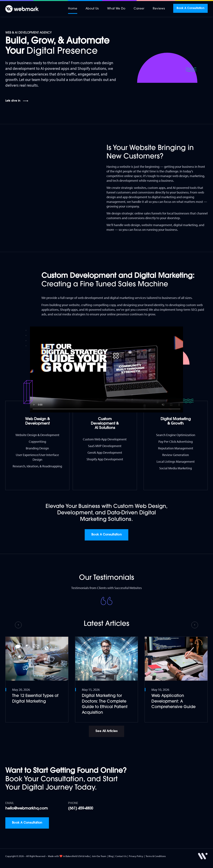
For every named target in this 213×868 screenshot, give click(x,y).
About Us (92, 9)
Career (139, 9)
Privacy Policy (136, 856)
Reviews (159, 9)
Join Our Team (99, 856)
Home (73, 9)
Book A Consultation (190, 8)
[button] (18, 625)
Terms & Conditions (156, 856)
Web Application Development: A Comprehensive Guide (173, 701)
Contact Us (121, 856)
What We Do (116, 9)
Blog (111, 856)
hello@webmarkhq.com (27, 809)
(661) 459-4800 (81, 809)
